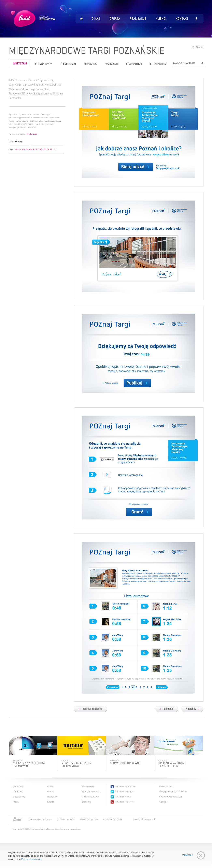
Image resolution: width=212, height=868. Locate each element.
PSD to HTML (166, 787)
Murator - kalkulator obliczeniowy (76, 765)
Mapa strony (19, 797)
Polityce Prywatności (31, 859)
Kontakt (182, 19)
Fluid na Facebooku (126, 787)
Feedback (18, 792)
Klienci (161, 19)
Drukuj (200, 47)
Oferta (115, 19)
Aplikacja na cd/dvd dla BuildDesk (172, 765)
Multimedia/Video (90, 797)
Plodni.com (32, 134)
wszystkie (20, 64)
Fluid (34, 23)
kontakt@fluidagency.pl (144, 819)
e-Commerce (134, 64)
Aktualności (18, 787)
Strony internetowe (91, 792)
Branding (91, 64)
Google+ (164, 802)
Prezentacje (68, 64)
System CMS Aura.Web (171, 797)
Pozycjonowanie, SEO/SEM (173, 792)
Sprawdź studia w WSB (125, 763)
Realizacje (138, 19)
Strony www (43, 64)
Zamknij (188, 855)
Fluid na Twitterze (125, 792)
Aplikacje (111, 64)
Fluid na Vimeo (123, 797)
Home (82, 19)
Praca (16, 802)
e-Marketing (158, 64)
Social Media (88, 787)
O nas (96, 19)
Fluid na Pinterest (125, 802)
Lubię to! (196, 19)
